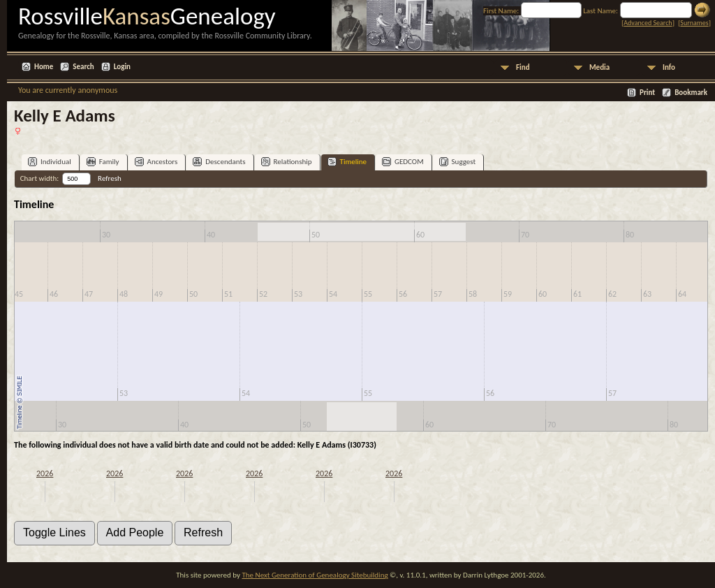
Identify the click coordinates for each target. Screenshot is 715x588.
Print (647, 93)
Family (103, 162)
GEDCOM (403, 162)
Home (44, 67)
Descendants (219, 162)
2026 (45, 473)
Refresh (110, 178)
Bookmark (691, 93)
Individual (50, 162)
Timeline (347, 162)
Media (599, 67)
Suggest (458, 162)
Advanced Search (648, 23)
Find (523, 67)
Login (122, 67)
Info (669, 67)
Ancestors (156, 162)
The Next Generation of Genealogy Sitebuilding (315, 575)
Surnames (694, 23)
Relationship (287, 162)
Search (83, 67)
